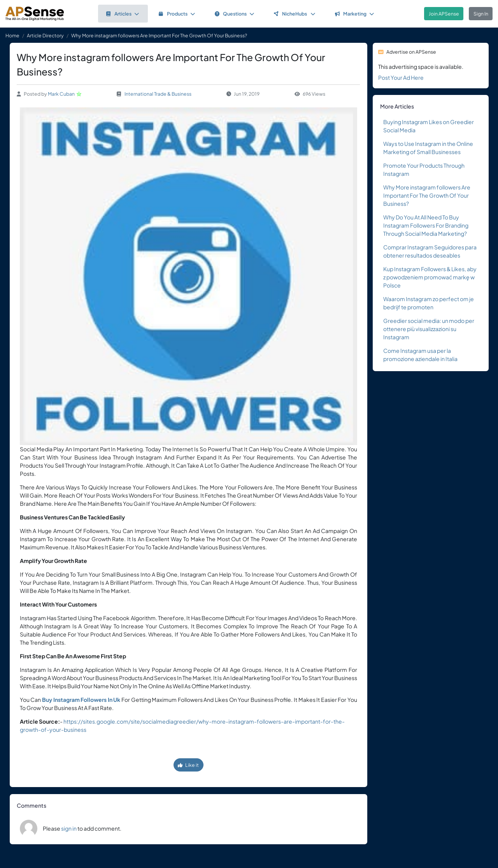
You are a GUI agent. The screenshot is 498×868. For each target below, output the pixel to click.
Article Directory (45, 35)
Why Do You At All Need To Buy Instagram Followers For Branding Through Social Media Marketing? (426, 225)
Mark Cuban (61, 94)
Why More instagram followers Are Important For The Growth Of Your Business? (427, 195)
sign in (69, 828)
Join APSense (444, 14)
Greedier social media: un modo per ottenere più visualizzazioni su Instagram (429, 329)
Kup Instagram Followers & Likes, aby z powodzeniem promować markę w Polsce (430, 277)
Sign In (481, 14)
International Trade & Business (158, 94)
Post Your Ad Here (401, 77)
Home (12, 35)
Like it (188, 765)
